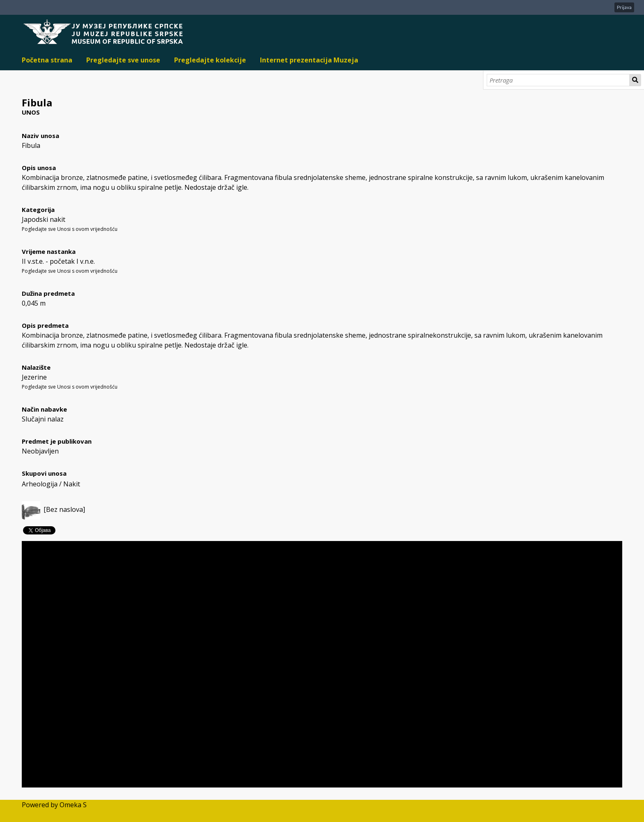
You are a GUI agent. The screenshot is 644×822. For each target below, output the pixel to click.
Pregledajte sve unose (123, 60)
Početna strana (47, 60)
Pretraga (635, 80)
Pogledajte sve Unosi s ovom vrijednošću (70, 229)
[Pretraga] (558, 80)
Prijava (624, 7)
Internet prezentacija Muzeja (309, 60)
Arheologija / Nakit (51, 484)
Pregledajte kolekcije (210, 60)
